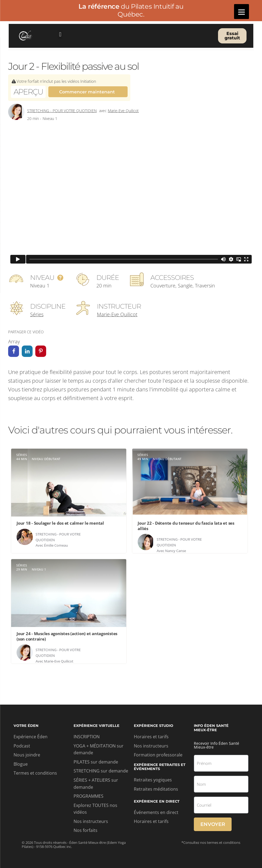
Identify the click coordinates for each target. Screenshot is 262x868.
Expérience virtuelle (97, 726)
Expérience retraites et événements (160, 767)
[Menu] (242, 12)
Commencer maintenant (87, 92)
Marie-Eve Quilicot (123, 111)
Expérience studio (154, 726)
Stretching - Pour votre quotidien (62, 111)
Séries (37, 315)
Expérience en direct (157, 802)
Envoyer (213, 824)
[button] (60, 34)
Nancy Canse (176, 551)
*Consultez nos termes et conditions (211, 842)
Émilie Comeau (56, 546)
